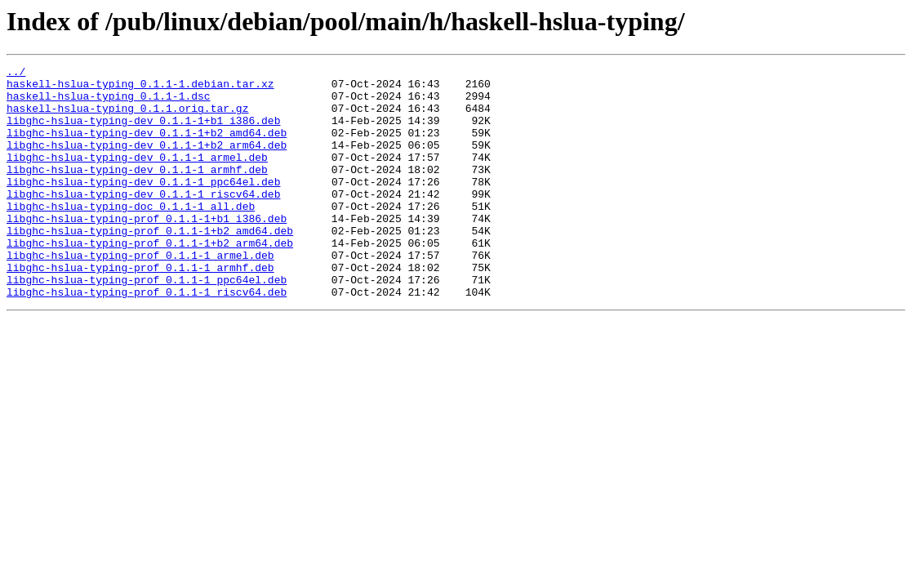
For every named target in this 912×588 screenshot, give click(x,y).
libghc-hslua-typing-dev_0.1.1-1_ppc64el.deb (143, 206)
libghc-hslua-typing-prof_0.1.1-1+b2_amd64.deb (150, 265)
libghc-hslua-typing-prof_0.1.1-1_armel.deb (140, 294)
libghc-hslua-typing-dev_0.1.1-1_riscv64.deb (143, 220)
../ (16, 73)
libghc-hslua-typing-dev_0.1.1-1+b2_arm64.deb (147, 162)
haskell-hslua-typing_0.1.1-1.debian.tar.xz (140, 88)
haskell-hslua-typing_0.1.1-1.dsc (109, 103)
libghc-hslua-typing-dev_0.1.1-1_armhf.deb (137, 191)
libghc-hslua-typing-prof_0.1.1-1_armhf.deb (140, 309)
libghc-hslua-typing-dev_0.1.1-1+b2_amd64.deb (147, 147)
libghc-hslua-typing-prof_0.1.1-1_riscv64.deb (147, 338)
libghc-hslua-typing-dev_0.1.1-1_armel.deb (137, 176)
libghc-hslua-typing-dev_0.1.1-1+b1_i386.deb (143, 132)
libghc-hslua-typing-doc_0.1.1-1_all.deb (131, 235)
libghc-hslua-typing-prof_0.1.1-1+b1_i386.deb (147, 250)
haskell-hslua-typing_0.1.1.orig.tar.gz (127, 118)
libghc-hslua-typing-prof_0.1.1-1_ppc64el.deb (147, 323)
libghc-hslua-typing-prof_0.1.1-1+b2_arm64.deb (150, 279)
